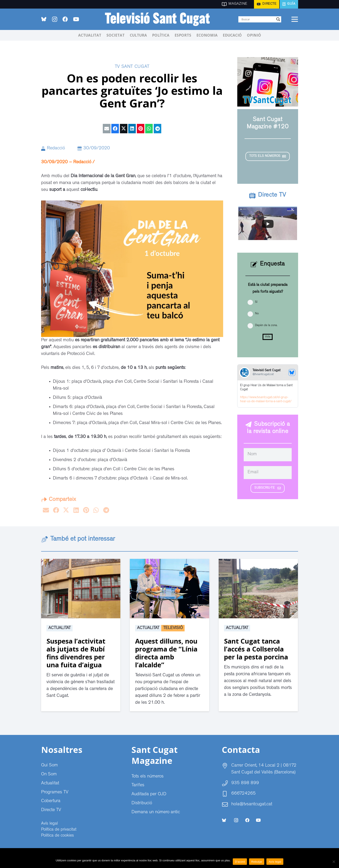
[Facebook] (65, 19)
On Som (49, 775)
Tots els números (148, 777)
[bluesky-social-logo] (44, 19)
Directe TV (51, 810)
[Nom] (268, 455)
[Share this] (115, 129)
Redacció (56, 148)
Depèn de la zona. (266, 325)
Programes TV (55, 792)
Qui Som (49, 766)
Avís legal (49, 824)
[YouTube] (76, 19)
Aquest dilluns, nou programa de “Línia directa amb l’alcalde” (166, 653)
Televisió (173, 628)
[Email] (268, 473)
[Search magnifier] (278, 19)
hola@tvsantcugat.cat (252, 804)
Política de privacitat (59, 830)
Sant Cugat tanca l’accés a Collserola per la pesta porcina (256, 649)
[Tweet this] (124, 129)
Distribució (142, 803)
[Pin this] (141, 129)
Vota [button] (268, 337)
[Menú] (295, 19)
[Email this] (107, 129)
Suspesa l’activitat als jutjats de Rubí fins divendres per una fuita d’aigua (76, 653)
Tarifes (138, 785)
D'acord (240, 862)
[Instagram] (55, 19)
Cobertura (51, 801)
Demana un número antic (156, 812)
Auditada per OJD (149, 794)
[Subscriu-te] (268, 488)
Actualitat (60, 628)
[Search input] (258, 19)
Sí (256, 302)
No (257, 314)
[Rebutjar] (334, 862)
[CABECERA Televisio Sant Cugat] (160, 19)
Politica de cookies (57, 836)
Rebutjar (257, 862)
